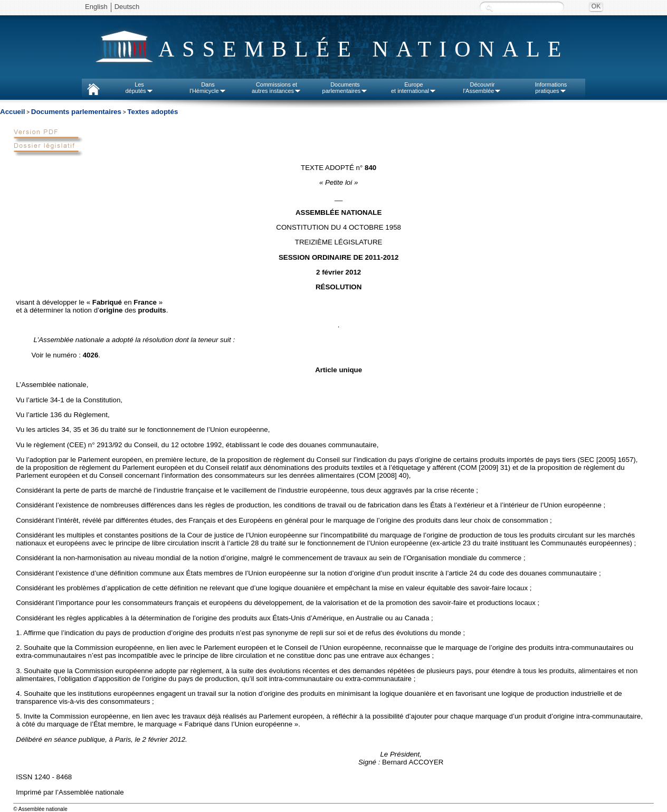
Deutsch (127, 7)
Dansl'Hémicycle (208, 88)
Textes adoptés (153, 112)
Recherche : (489, 8)
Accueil (12, 112)
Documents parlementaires (76, 112)
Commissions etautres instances (277, 88)
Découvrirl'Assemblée (483, 88)
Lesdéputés (139, 88)
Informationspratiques (551, 88)
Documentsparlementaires (345, 88)
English (96, 7)
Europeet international (414, 88)
